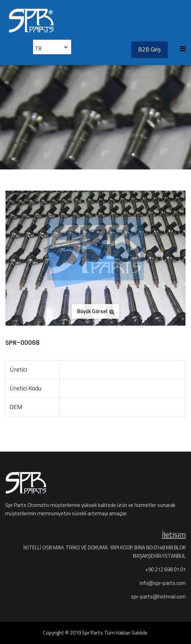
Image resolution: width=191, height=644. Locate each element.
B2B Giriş (150, 49)
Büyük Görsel (96, 311)
